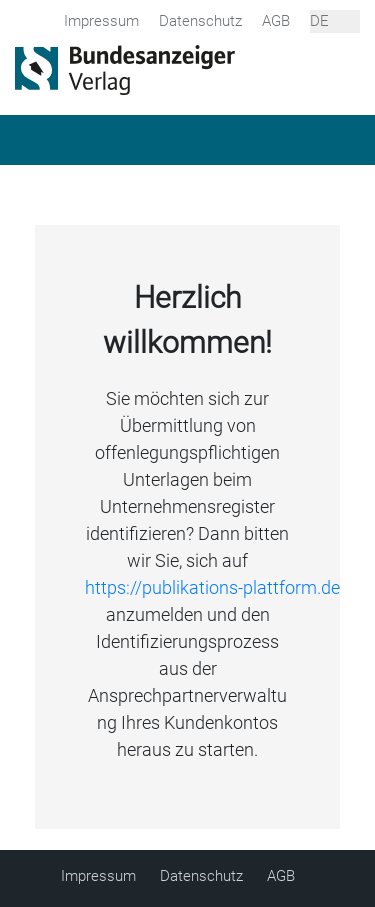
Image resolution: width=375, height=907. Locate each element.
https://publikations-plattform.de (212, 587)
